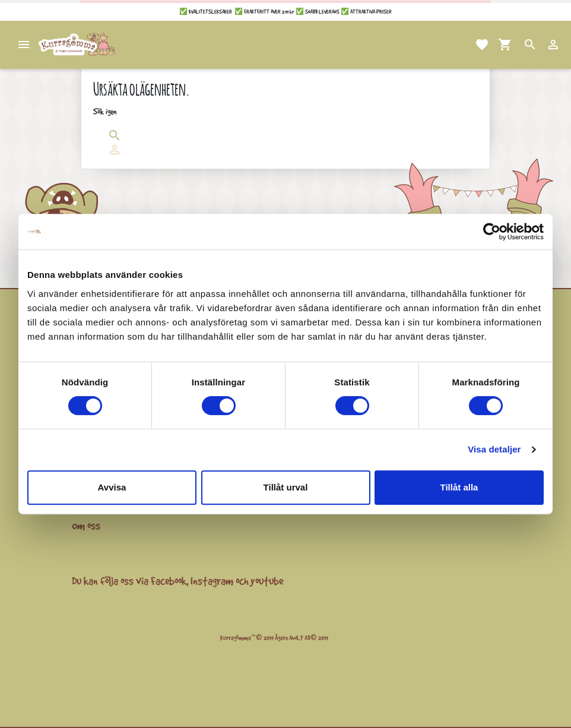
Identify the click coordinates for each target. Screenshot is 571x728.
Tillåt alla (459, 487)
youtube (267, 581)
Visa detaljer (494, 449)
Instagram (212, 581)
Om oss (86, 526)
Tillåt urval (286, 487)
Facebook (169, 581)
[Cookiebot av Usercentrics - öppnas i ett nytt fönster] (492, 232)
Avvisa (112, 487)
